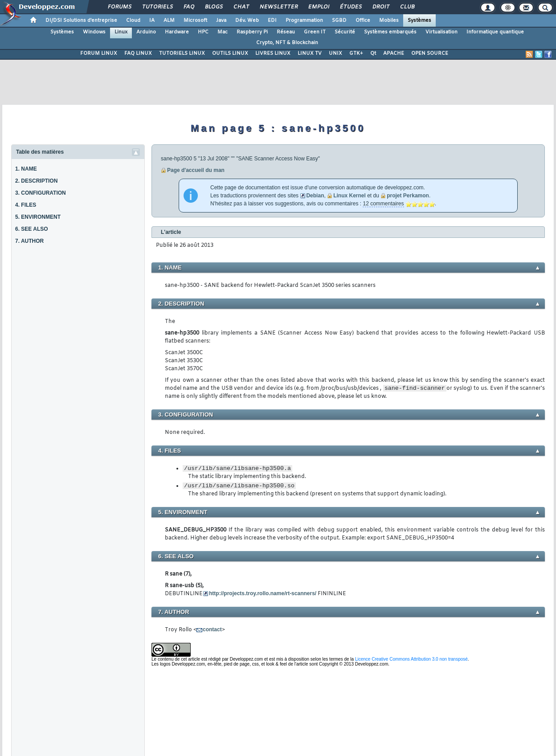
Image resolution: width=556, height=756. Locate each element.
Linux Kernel (350, 196)
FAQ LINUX (138, 53)
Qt (373, 53)
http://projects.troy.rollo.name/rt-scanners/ (263, 593)
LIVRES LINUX (273, 53)
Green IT (315, 32)
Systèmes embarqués (390, 32)
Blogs (213, 7)
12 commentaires (383, 204)
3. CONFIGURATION (41, 193)
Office (363, 20)
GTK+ (356, 53)
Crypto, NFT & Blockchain (287, 43)
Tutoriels (157, 7)
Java (221, 20)
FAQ (188, 7)
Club (407, 7)
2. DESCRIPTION (36, 181)
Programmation (304, 20)
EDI (272, 20)
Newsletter (278, 7)
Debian (315, 196)
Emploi (318, 7)
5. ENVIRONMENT (38, 217)
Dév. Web (247, 20)
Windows (94, 32)
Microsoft (195, 20)
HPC (203, 32)
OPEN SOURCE (430, 53)
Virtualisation (442, 32)
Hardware (177, 32)
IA (152, 20)
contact (212, 629)
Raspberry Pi (252, 32)
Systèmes (419, 20)
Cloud (133, 20)
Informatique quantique (495, 32)
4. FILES (26, 205)
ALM (169, 20)
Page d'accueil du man (196, 170)
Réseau (286, 32)
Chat (241, 7)
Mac (223, 32)
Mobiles (389, 20)
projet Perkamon (408, 196)
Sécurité (345, 32)
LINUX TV (310, 53)
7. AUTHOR (29, 241)
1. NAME (26, 169)
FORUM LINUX (99, 53)
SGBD (339, 20)
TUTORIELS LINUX (182, 53)
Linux (121, 32)
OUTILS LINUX (230, 53)
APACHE (394, 53)
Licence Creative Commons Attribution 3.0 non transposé (411, 659)
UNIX (335, 53)
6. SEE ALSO (32, 229)
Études (350, 7)
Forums (119, 7)
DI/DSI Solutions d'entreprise (81, 20)
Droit (380, 7)
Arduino (146, 32)
